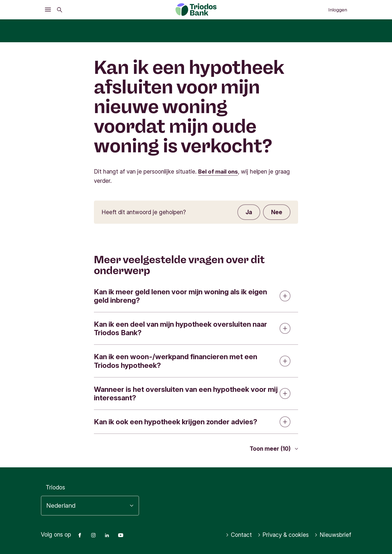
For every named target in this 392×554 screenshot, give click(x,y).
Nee (277, 212)
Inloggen (338, 10)
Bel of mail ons (218, 172)
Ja (249, 212)
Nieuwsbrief (333, 535)
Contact (239, 535)
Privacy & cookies (283, 535)
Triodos (55, 487)
